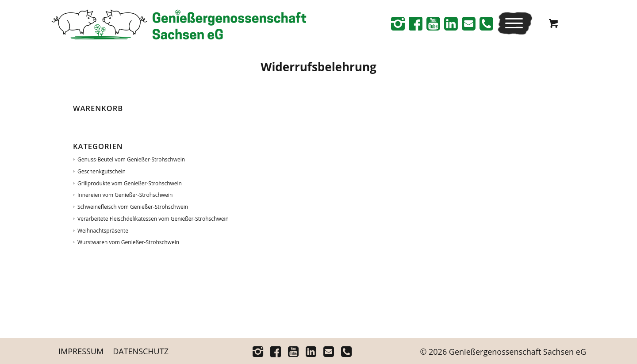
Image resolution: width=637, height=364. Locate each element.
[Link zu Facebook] (415, 23)
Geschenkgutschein (102, 171)
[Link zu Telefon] (486, 23)
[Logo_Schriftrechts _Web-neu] (179, 27)
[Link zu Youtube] (433, 23)
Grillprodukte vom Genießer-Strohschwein (130, 183)
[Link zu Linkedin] (451, 23)
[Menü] (512, 23)
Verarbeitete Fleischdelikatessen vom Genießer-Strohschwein (153, 219)
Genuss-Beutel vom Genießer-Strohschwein (131, 159)
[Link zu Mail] (468, 23)
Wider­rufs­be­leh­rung (318, 67)
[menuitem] (515, 23)
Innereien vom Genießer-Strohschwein (125, 195)
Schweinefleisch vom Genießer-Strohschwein (133, 207)
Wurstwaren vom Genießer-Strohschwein (128, 242)
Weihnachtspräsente (103, 231)
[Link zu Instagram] (398, 23)
